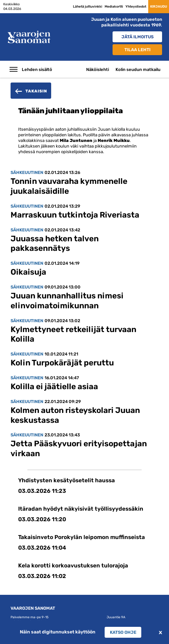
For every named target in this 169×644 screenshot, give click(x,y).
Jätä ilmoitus (137, 37)
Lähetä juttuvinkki (88, 6)
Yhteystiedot (136, 6)
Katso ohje (123, 632)
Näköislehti (98, 69)
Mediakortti (114, 6)
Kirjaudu (159, 6)
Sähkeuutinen (27, 172)
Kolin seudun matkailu (138, 69)
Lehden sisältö (37, 69)
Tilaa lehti (137, 50)
